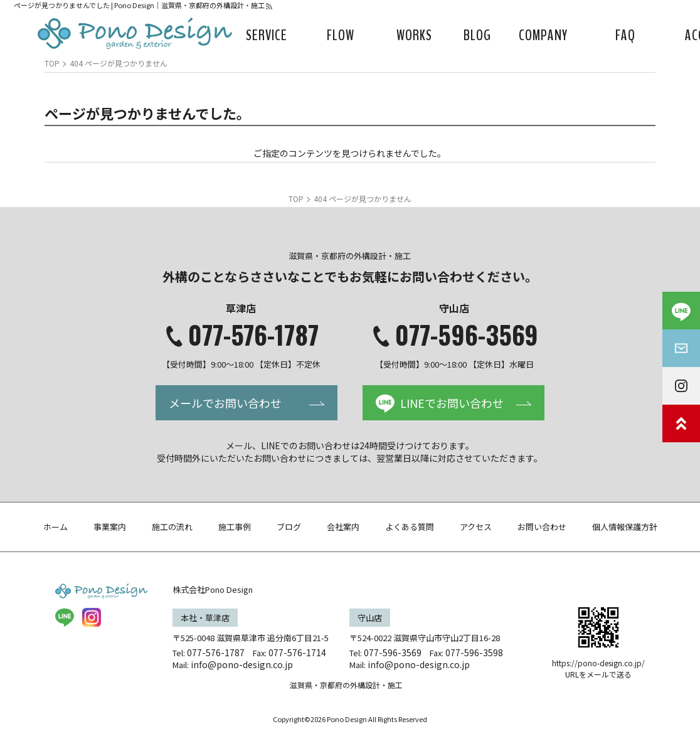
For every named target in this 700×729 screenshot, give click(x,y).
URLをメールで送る (598, 674)
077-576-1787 (253, 334)
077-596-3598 (474, 652)
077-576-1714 (297, 652)
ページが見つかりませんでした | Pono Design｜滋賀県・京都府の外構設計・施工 (139, 5)
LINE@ (65, 617)
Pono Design (347, 719)
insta (92, 617)
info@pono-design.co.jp (242, 664)
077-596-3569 (467, 334)
